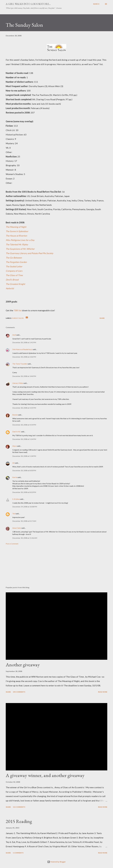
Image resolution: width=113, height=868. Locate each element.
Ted (14, 514)
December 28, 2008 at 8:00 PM (24, 470)
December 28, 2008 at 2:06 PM (24, 357)
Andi (14, 335)
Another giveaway (23, 665)
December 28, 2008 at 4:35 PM (24, 408)
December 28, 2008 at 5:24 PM (24, 439)
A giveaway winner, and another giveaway (45, 775)
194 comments (19, 692)
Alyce (15, 446)
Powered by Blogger (56, 862)
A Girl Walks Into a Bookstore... (28, 4)
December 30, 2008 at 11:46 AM (25, 538)
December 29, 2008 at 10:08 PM (25, 507)
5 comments (18, 853)
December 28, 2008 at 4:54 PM (24, 425)
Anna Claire (17, 528)
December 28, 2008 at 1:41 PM (24, 342)
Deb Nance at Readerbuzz (22, 349)
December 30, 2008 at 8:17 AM (24, 521)
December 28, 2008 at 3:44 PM (24, 376)
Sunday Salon (18, 318)
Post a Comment (12, 544)
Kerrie (15, 477)
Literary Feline (18, 383)
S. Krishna (16, 499)
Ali (13, 463)
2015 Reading (19, 821)
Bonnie (15, 415)
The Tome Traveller (20, 364)
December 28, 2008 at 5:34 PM (24, 456)
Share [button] (102, 318)
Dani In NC (16, 432)
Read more (103, 692)
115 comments (19, 807)
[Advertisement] (56, 567)
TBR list (18, 310)
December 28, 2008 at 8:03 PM (24, 492)
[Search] (96, 4)
